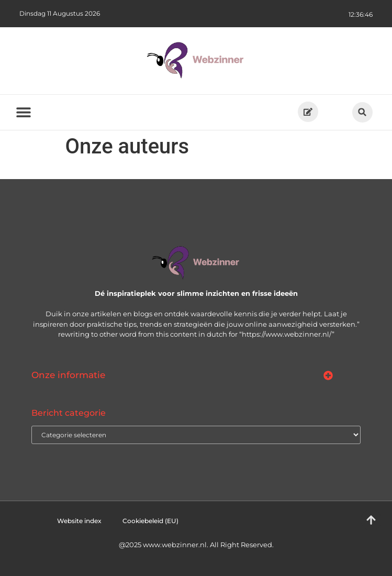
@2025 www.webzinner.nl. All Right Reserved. (196, 545)
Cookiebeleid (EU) (150, 521)
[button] (362, 112)
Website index (79, 521)
